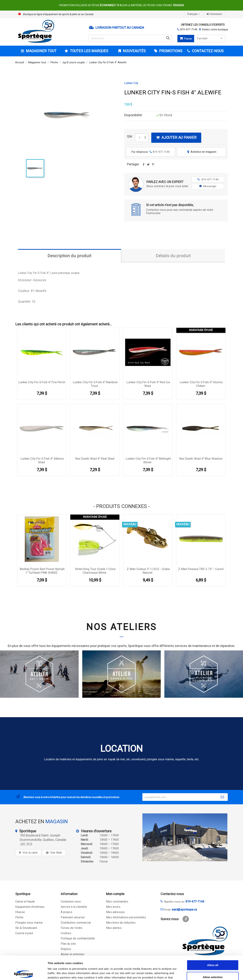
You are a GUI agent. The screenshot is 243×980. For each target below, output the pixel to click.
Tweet (148, 166)
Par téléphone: (150, 152)
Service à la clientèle (74, 907)
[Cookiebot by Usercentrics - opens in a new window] (24, 973)
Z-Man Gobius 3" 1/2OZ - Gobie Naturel (148, 571)
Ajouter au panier (176, 138)
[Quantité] (140, 138)
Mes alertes (114, 928)
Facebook (186, 919)
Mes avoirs (113, 907)
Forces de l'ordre (71, 928)
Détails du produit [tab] (173, 256)
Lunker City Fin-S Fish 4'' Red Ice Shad (148, 384)
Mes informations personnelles (126, 917)
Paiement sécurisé (73, 917)
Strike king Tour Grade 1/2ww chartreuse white (95, 571)
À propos (66, 912)
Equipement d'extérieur (30, 907)
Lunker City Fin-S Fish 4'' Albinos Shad (42, 460)
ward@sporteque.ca (184, 910)
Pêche (19, 917)
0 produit (210, 38)
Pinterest (153, 166)
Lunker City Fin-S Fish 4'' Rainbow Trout (95, 384)
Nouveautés (134, 51)
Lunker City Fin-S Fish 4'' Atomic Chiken (201, 384)
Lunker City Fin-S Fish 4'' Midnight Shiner (148, 460)
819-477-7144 (189, 29)
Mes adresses (115, 912)
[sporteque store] (185, 837)
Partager (143, 166)
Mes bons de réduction (121, 923)
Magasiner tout (41, 51)
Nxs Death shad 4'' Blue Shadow (201, 459)
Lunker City (131, 83)
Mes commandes (117, 902)
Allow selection (213, 953)
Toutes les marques (89, 51)
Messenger (208, 186)
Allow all (213, 941)
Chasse (20, 912)
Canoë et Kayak (25, 902)
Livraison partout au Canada (120, 28)
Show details (191, 973)
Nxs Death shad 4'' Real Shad (95, 459)
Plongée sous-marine (29, 923)
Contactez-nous (71, 902)
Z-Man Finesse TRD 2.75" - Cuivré (201, 569)
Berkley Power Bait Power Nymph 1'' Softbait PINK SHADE (42, 571)
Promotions (170, 51)
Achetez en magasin (201, 152)
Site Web (56, 853)
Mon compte (115, 894)
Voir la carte (30, 853)
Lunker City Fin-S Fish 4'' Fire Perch (42, 382)
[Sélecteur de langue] (194, 14)
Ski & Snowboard (26, 928)
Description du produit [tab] (69, 256)
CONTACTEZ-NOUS (207, 51)
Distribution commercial (76, 923)
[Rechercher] (130, 38)
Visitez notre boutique (215, 29)
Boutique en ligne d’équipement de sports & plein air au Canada (58, 14)
